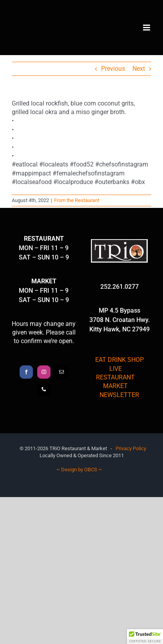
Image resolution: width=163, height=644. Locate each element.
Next (139, 69)
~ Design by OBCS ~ (79, 470)
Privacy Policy (131, 448)
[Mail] (62, 372)
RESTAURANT (115, 377)
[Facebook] (26, 372)
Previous (113, 69)
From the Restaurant (77, 200)
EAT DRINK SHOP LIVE (120, 364)
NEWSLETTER (119, 395)
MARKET (115, 386)
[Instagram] (44, 372)
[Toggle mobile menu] (147, 28)
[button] (145, 637)
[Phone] (44, 389)
